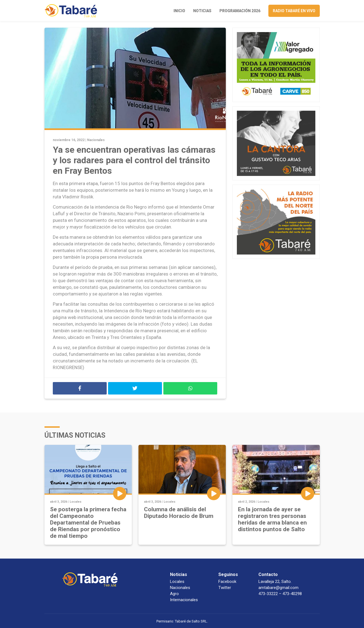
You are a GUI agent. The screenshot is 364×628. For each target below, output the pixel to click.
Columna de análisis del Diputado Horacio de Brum (179, 513)
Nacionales (96, 140)
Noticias (202, 11)
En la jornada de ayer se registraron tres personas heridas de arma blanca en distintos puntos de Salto (272, 519)
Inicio (179, 11)
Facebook (227, 582)
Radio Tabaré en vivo (294, 11)
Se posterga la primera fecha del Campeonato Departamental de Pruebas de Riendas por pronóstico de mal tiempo (88, 523)
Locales (76, 502)
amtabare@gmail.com (278, 588)
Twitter (225, 588)
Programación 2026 (240, 11)
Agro (174, 594)
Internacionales (184, 600)
